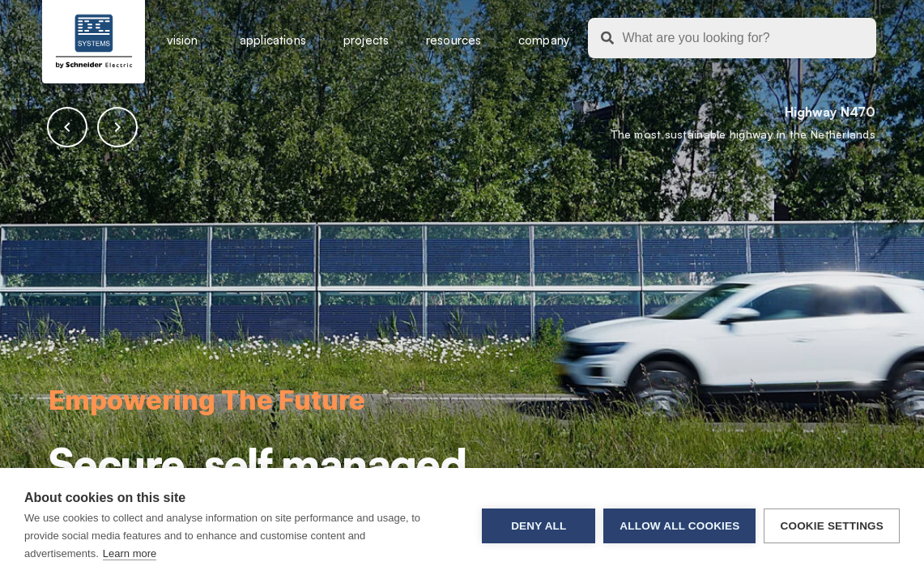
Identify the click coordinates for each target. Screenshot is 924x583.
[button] (67, 127)
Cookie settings (832, 526)
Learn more (130, 553)
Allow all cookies (679, 526)
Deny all (539, 526)
